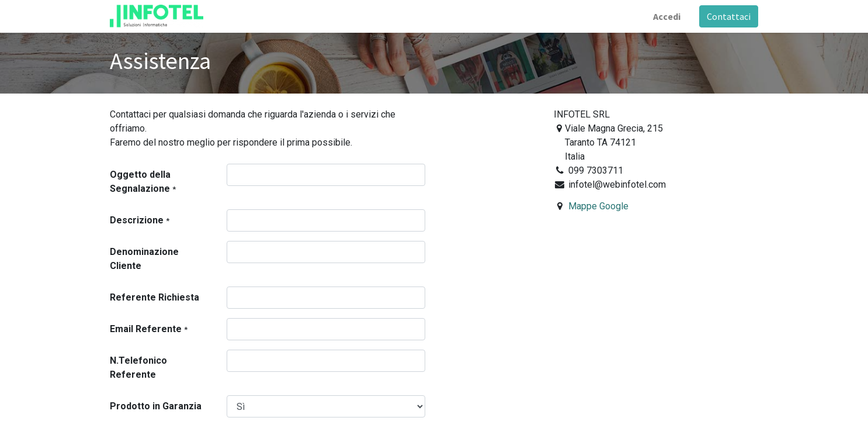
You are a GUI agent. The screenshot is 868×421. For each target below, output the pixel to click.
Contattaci (729, 16)
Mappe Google (598, 206)
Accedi (667, 16)
